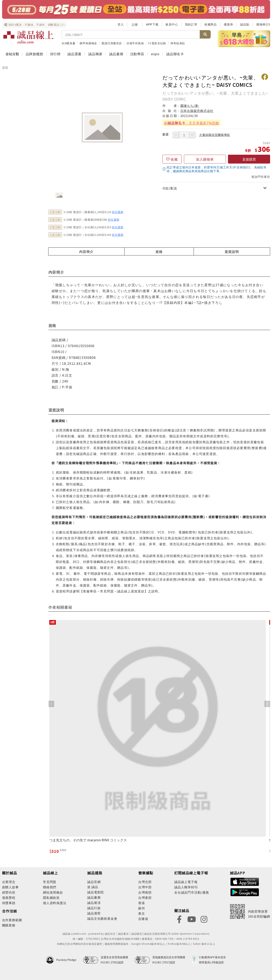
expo (155, 54)
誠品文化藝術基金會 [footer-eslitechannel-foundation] (102, 918)
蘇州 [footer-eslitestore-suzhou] (142, 908)
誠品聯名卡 (175, 54)
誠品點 (245, 24)
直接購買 (249, 159)
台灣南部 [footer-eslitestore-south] (145, 892)
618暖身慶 (69, 43)
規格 (159, 251)
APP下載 (152, 24)
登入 (121, 24)
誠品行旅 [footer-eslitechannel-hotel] (94, 908)
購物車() (263, 24)
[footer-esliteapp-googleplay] (245, 892)
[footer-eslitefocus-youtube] (192, 919)
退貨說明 (232, 251)
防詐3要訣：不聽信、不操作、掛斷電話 (34, 25)
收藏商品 (211, 24)
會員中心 (172, 24)
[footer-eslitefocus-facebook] (179, 919)
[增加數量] (192, 135)
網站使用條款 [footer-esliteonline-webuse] (53, 892)
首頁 (5, 67)
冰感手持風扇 (135, 43)
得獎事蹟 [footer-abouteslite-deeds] (9, 903)
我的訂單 (191, 24)
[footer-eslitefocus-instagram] (204, 919)
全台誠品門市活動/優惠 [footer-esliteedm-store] (192, 892)
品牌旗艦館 (35, 54)
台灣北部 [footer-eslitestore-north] (145, 882)
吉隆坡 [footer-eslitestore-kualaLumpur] (143, 919)
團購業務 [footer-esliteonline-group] (9, 925)
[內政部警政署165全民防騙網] (250, 912)
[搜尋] (131, 34)
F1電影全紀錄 (157, 43)
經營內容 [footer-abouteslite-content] (9, 892)
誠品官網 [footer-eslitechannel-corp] (94, 882)
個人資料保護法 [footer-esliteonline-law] (55, 903)
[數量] (184, 135)
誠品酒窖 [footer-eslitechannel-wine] (94, 913)
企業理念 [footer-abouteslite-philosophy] (9, 882)
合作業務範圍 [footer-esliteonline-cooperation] (12, 920)
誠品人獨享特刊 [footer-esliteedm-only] (186, 887)
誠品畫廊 (116, 54)
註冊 (135, 24)
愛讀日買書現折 (112, 43)
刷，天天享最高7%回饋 (192, 123)
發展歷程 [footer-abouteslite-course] (9, 897)
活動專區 (137, 54)
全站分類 (12, 54)
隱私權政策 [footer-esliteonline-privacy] (51, 897)
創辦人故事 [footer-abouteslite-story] (10, 887)
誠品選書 (74, 54)
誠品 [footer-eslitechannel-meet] (94, 887)
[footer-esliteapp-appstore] (245, 881)
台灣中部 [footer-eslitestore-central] (145, 887)
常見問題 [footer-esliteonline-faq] (50, 882)
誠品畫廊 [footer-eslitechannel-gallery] (94, 897)
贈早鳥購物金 (88, 43)
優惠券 (228, 24)
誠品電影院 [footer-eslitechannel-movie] (96, 892)
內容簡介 (86, 251)
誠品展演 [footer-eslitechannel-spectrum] (94, 903)
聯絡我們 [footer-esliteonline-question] (50, 887)
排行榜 (55, 54)
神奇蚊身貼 (178, 43)
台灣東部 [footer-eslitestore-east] (145, 897)
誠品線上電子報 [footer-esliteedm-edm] (186, 882)
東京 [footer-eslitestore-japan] (142, 913)
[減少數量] (176, 135)
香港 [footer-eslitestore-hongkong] (142, 903)
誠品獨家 (95, 54)
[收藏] (172, 159)
